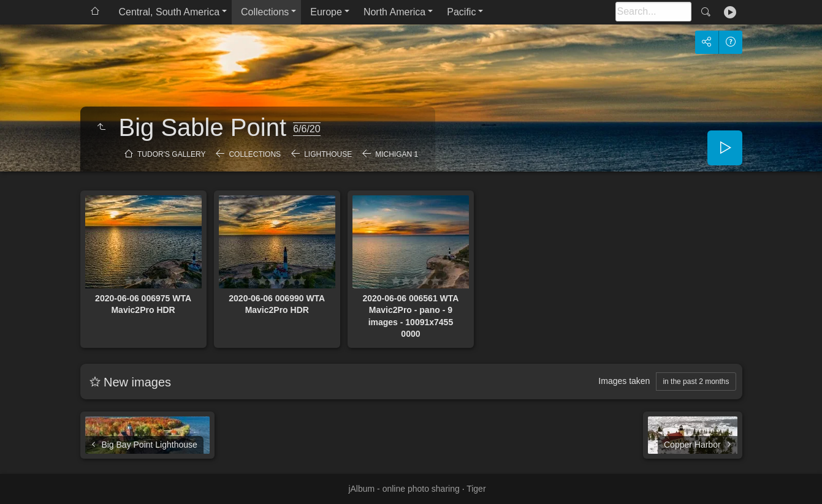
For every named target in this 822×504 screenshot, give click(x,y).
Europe (326, 12)
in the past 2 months (696, 382)
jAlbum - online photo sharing (404, 489)
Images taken (624, 381)
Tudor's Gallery (171, 154)
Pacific (461, 12)
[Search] (653, 12)
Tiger (476, 489)
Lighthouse (328, 154)
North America (394, 12)
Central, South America (169, 12)
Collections (265, 12)
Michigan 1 (397, 154)
